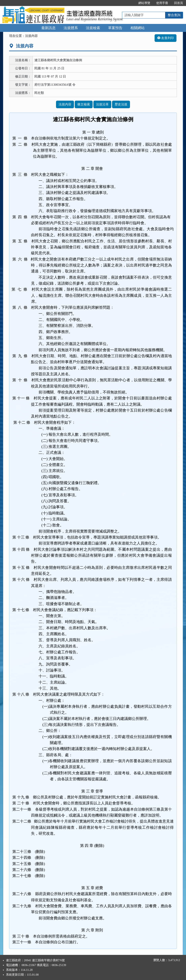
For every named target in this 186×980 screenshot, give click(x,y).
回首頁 (179, 3)
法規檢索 (93, 28)
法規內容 (65, 104)
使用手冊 (162, 3)
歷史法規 (121, 104)
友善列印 (166, 38)
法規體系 (71, 28)
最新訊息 (48, 28)
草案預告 (115, 28)
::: (131, 3)
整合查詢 (174, 15)
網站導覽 (144, 3)
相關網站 (138, 28)
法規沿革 (102, 104)
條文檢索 (84, 104)
